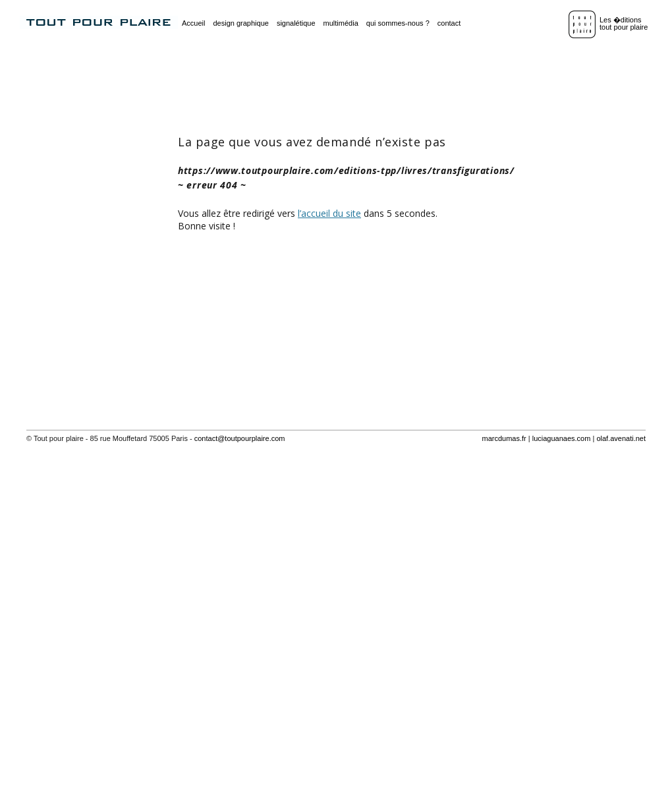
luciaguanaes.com (562, 438)
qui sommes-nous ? (398, 23)
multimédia (341, 23)
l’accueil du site (329, 213)
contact (449, 23)
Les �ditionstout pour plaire (624, 23)
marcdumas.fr (504, 438)
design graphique (240, 23)
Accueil (193, 23)
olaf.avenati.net (621, 438)
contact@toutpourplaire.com (240, 438)
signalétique (296, 23)
